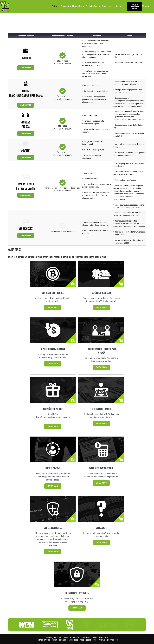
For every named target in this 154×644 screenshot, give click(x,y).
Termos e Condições (46, 640)
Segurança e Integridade (67, 640)
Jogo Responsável (88, 640)
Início (4, 25)
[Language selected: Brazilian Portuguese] (147, 6)
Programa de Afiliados (108, 640)
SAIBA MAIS (26, 68)
